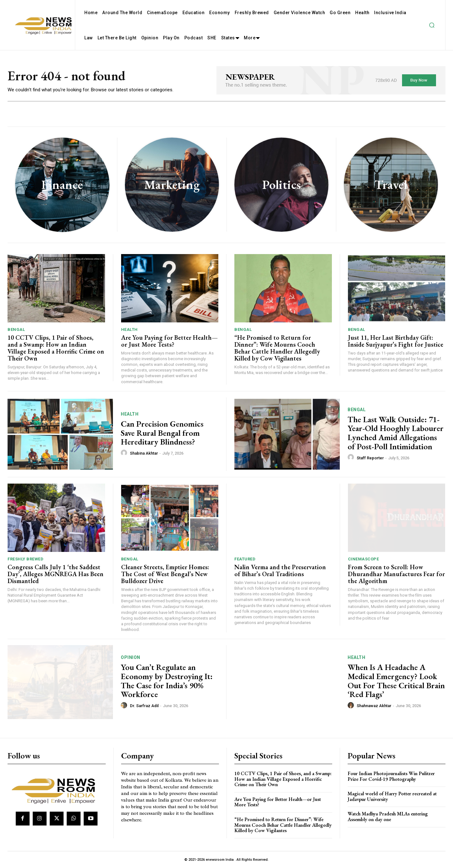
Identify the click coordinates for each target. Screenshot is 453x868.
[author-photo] (125, 453)
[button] (432, 25)
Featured (245, 559)
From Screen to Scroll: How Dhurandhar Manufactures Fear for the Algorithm (396, 574)
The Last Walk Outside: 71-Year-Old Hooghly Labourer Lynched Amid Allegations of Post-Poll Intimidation (396, 433)
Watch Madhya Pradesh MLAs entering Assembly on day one (388, 817)
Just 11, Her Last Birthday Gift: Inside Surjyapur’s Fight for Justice (396, 341)
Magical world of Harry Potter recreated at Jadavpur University (392, 796)
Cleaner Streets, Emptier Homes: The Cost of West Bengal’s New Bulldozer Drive (165, 574)
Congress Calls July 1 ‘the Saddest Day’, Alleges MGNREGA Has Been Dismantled (56, 574)
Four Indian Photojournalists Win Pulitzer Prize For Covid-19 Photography (391, 776)
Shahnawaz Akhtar (374, 706)
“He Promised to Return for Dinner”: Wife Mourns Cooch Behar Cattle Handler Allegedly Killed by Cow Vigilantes (277, 348)
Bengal (16, 329)
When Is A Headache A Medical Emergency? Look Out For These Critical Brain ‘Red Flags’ (396, 681)
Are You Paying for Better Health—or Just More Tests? (169, 341)
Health (129, 329)
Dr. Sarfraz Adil (144, 706)
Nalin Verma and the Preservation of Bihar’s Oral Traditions (280, 570)
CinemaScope (364, 559)
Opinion (131, 657)
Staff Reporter (370, 458)
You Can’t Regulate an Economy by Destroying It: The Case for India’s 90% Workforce (167, 681)
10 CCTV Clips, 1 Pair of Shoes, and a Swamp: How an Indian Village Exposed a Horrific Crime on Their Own (56, 348)
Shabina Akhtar (144, 453)
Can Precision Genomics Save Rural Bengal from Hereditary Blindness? (162, 433)
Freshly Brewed (25, 559)
